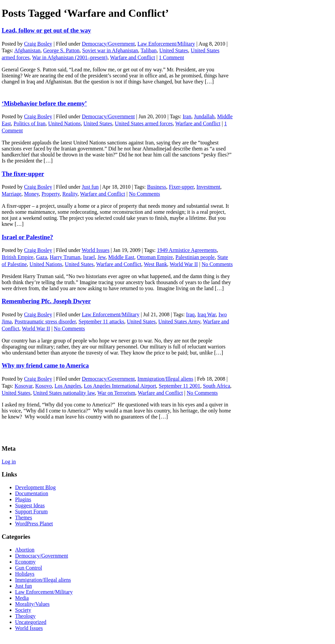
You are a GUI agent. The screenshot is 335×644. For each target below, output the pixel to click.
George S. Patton (61, 50)
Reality (70, 194)
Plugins (23, 499)
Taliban (149, 50)
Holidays (25, 574)
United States (174, 50)
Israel (89, 257)
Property (51, 194)
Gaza (42, 257)
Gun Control (28, 568)
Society (23, 610)
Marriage (12, 194)
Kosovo (44, 386)
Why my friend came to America (45, 365)
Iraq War (207, 314)
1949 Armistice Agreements (187, 250)
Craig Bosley (38, 44)
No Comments (145, 194)
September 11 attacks (102, 321)
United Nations (64, 123)
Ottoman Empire (155, 257)
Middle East (121, 257)
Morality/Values (32, 604)
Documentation (32, 493)
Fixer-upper (181, 187)
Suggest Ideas (30, 505)
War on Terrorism (116, 393)
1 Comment (171, 57)
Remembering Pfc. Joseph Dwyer (46, 301)
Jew (102, 257)
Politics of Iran (30, 123)
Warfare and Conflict (132, 57)
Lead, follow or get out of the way (46, 30)
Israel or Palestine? (27, 237)
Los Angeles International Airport (120, 386)
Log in (9, 462)
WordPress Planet (34, 524)
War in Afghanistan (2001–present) (70, 57)
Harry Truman (65, 257)
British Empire (18, 257)
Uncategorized (31, 622)
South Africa (217, 386)
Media (22, 598)
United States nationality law (64, 393)
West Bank (155, 264)
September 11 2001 (180, 386)
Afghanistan (27, 50)
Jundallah (204, 116)
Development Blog (35, 487)
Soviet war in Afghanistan (110, 50)
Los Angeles (68, 386)
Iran (187, 116)
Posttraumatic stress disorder (45, 321)
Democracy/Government (108, 44)
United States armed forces (144, 123)
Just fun (90, 187)
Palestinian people (195, 257)
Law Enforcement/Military (166, 44)
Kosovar (23, 386)
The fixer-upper (23, 174)
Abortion (25, 550)
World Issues (96, 250)
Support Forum (31, 511)
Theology (25, 616)
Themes (24, 518)
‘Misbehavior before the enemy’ (44, 103)
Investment (208, 187)
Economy (25, 562)
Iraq (190, 314)
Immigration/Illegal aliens (165, 379)
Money (31, 194)
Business (157, 187)
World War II (184, 264)
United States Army (179, 321)
